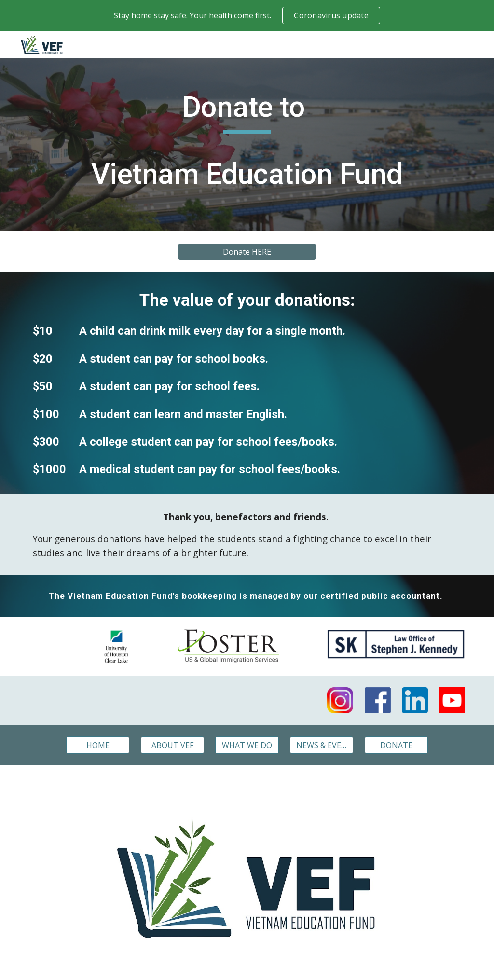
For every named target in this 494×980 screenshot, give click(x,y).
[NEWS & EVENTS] (322, 745)
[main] (247, 145)
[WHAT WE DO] (247, 745)
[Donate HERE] (247, 252)
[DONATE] (396, 745)
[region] (247, 15)
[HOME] (98, 745)
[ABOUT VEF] (172, 745)
